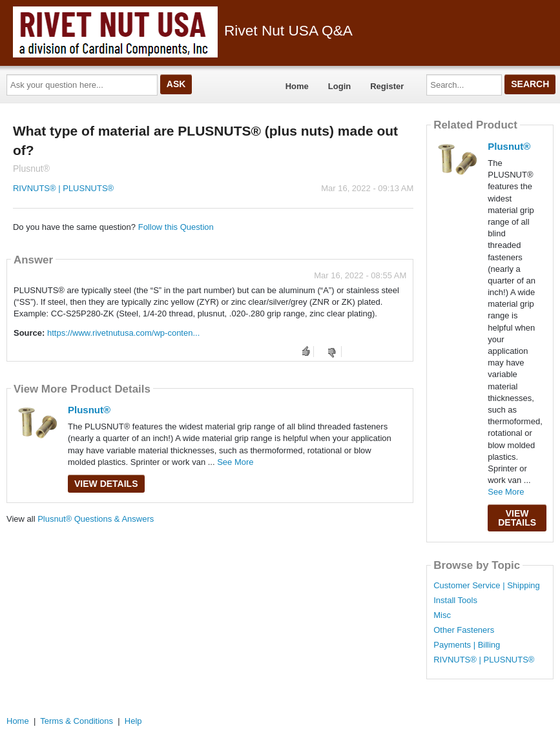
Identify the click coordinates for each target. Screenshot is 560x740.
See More (235, 462)
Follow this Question (176, 227)
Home (297, 86)
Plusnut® (89, 410)
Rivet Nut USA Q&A (183, 30)
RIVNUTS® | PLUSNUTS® (63, 188)
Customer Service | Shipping (487, 586)
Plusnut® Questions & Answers (96, 519)
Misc (442, 615)
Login (339, 86)
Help (133, 721)
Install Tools (455, 601)
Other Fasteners (464, 630)
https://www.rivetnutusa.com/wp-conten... (123, 333)
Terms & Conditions (77, 721)
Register (387, 86)
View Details (106, 484)
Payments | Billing (467, 645)
